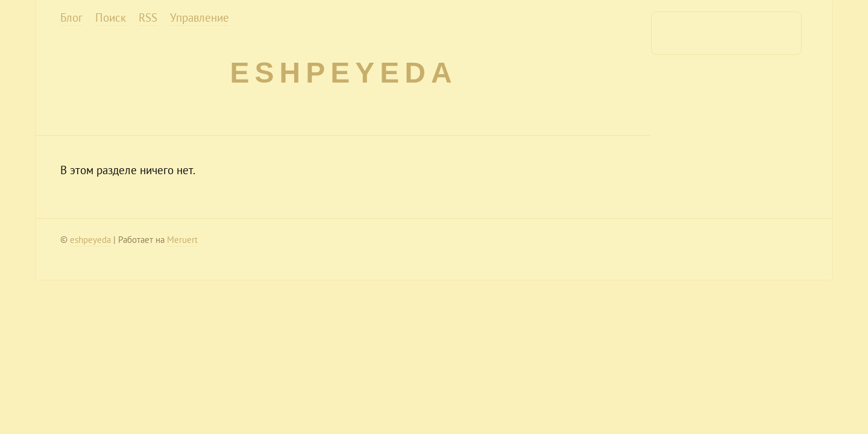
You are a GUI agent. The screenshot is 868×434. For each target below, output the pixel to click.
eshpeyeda (343, 73)
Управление (200, 17)
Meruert (182, 240)
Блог (71, 17)
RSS (148, 17)
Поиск (111, 17)
